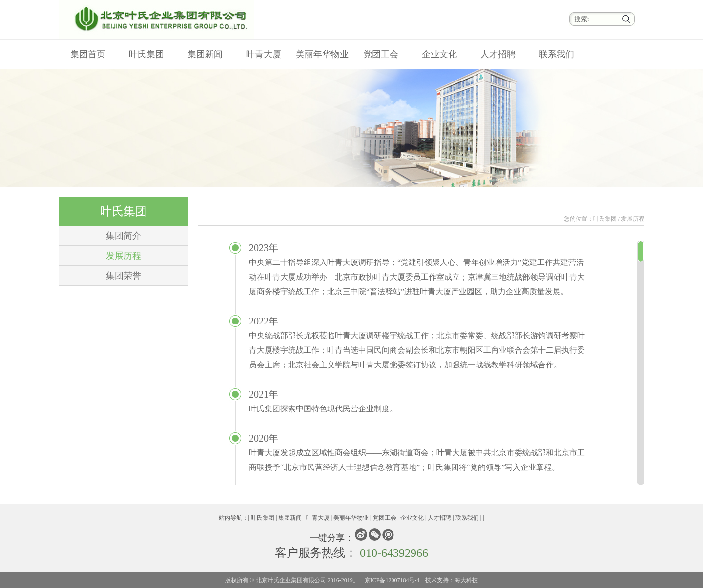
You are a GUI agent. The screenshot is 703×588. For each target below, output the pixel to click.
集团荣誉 (124, 276)
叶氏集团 (146, 54)
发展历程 (124, 256)
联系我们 (557, 54)
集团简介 (124, 236)
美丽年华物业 (322, 54)
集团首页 (88, 54)
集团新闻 (205, 54)
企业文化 (439, 54)
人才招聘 (498, 54)
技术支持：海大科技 (452, 580)
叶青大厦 (264, 54)
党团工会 (381, 54)
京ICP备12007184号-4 (392, 580)
